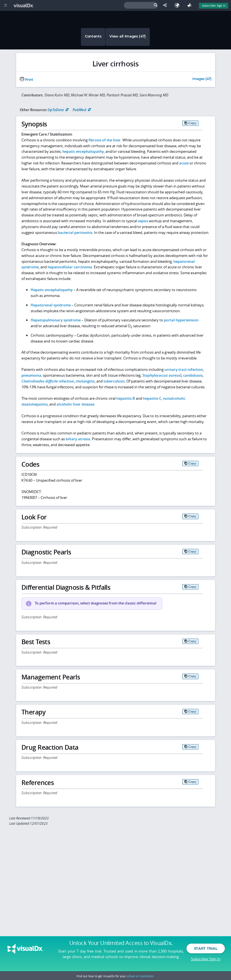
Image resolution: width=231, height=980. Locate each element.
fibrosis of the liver (105, 140)
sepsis (143, 221)
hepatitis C (152, 398)
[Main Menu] (5, 5)
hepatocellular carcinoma (70, 267)
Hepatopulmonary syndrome (56, 320)
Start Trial (206, 949)
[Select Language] (178, 5)
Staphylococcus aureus (161, 375)
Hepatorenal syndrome (51, 305)
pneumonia (31, 375)
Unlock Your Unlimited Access (121, 944)
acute (184, 163)
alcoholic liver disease (75, 404)
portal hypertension (181, 320)
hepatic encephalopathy (83, 151)
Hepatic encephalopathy (52, 290)
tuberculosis (114, 381)
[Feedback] (190, 5)
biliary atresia (78, 439)
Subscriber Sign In (206, 959)
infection (48, 381)
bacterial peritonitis (75, 232)
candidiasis (193, 375)
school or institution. (141, 976)
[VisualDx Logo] (24, 5)
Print (26, 80)
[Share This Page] (166, 5)
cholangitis (85, 381)
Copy (192, 123)
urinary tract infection (184, 369)
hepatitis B (126, 398)
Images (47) (202, 79)
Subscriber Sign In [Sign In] (214, 6)
